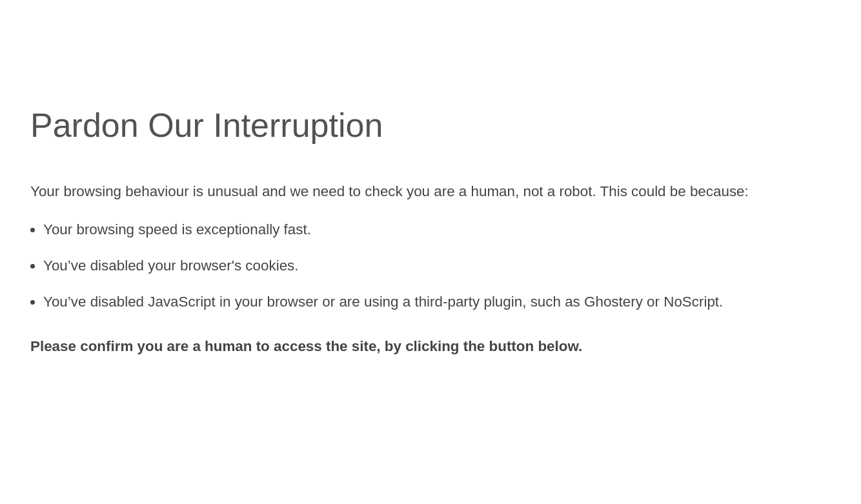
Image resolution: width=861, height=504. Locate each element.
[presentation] (128, 401)
